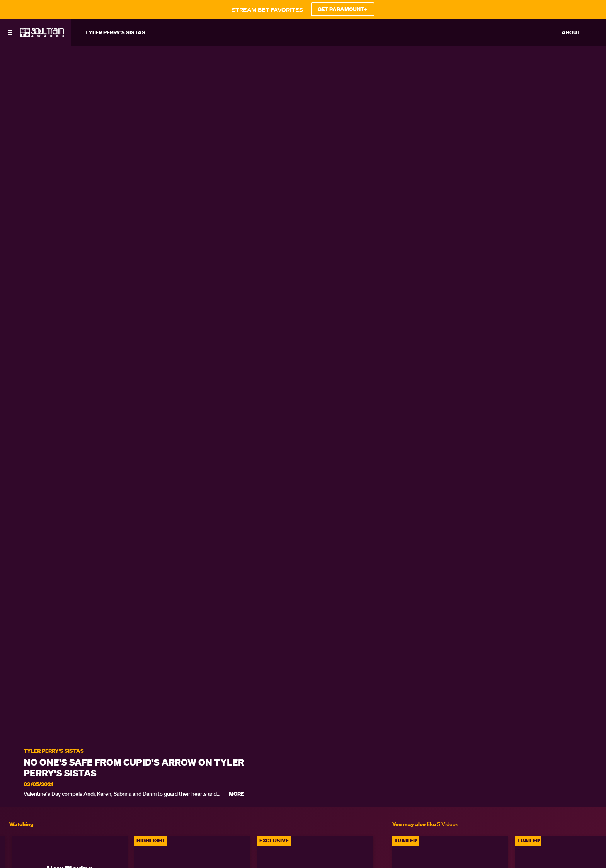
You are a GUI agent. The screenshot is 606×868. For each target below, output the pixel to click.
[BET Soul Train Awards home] (42, 35)
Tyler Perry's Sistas (54, 751)
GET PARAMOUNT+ (343, 9)
